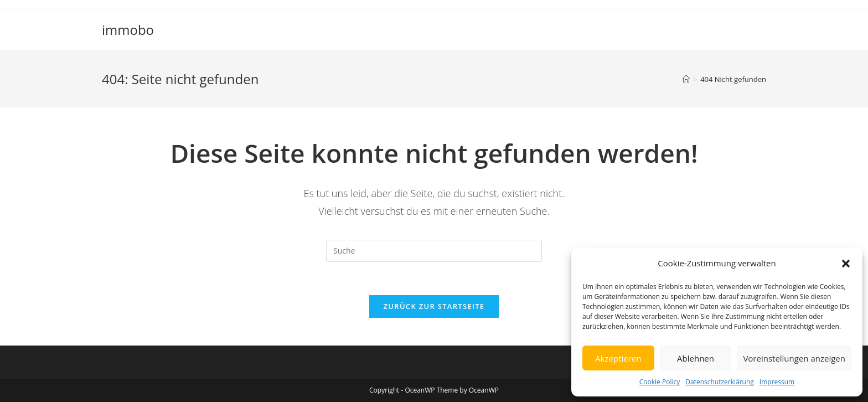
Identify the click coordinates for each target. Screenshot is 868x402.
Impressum (777, 382)
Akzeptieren (618, 358)
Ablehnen (696, 358)
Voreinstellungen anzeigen (794, 358)
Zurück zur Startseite (434, 306)
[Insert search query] (434, 251)
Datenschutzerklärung (720, 382)
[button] (846, 264)
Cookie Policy (660, 382)
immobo (128, 30)
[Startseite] (686, 79)
